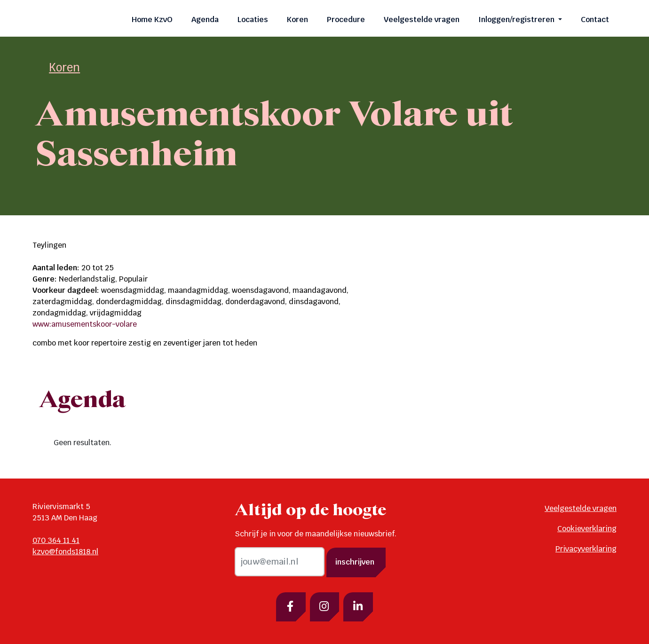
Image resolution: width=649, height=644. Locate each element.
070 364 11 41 (56, 540)
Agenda (205, 20)
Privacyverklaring (586, 549)
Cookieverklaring (587, 529)
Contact (595, 20)
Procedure (346, 20)
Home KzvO (152, 20)
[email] (280, 562)
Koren (297, 20)
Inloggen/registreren (517, 20)
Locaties (253, 20)
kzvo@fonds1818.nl (65, 552)
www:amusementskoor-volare (85, 324)
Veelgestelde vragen (422, 20)
